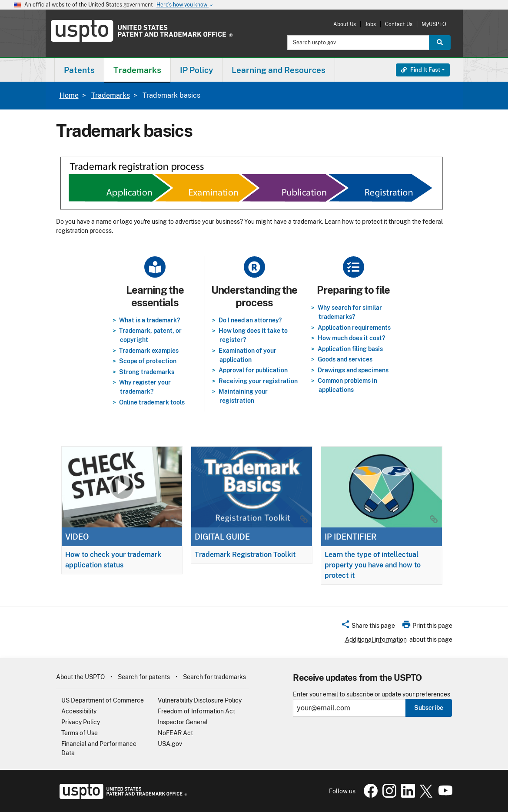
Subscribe (429, 708)
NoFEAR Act (175, 733)
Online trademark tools (152, 402)
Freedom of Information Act (196, 711)
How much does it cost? (351, 338)
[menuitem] (79, 70)
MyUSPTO (434, 24)
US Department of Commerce (103, 700)
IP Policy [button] (196, 70)
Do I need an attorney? (250, 320)
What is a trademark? (149, 320)
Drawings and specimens (353, 370)
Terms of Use (80, 733)
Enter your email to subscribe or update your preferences (372, 694)
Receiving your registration (258, 381)
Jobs (370, 24)
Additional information (376, 640)
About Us (345, 24)
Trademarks (111, 95)
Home (69, 95)
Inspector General (183, 722)
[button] (368, 627)
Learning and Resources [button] (279, 70)
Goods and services (345, 359)
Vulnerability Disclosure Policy (200, 700)
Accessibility (79, 711)
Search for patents (144, 677)
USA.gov (170, 744)
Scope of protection (148, 361)
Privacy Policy (81, 722)
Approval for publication (253, 370)
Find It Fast (421, 70)
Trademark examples (149, 351)
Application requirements (354, 328)
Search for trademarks (214, 677)
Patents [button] (79, 70)
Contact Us (399, 24)
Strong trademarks (147, 372)
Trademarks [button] (137, 70)
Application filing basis (350, 349)
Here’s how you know (185, 5)
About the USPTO (80, 677)
